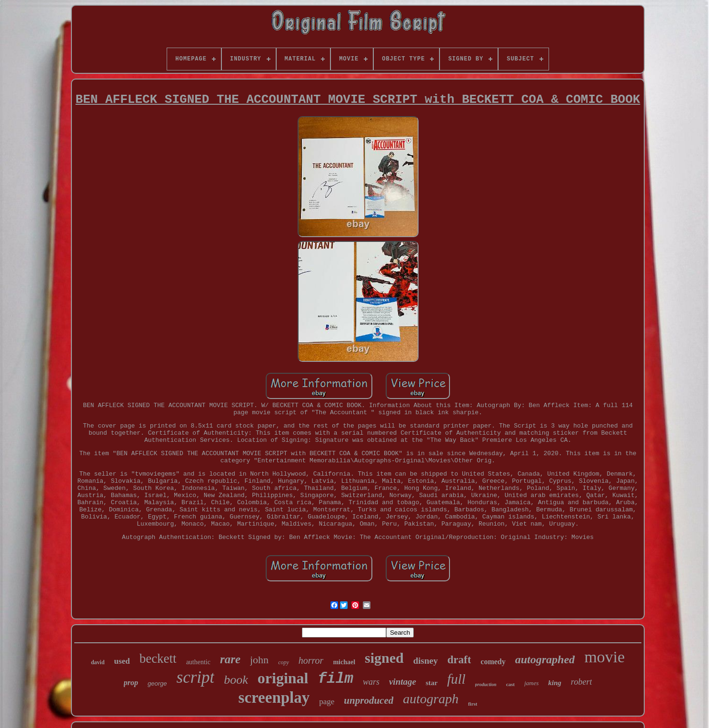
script (196, 677)
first (473, 704)
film (336, 679)
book (236, 680)
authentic (198, 662)
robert (581, 682)
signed (384, 658)
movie (604, 657)
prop (131, 683)
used (122, 661)
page (327, 702)
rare (230, 659)
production (486, 684)
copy (284, 662)
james (531, 683)
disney (426, 661)
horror (311, 660)
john (259, 660)
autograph (431, 699)
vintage (403, 682)
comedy (493, 662)
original (283, 678)
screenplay (274, 698)
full (456, 679)
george (157, 683)
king (555, 683)
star (432, 683)
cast (510, 684)
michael (344, 662)
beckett (158, 658)
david (98, 662)
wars (371, 682)
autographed (545, 659)
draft (459, 660)
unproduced (369, 700)
